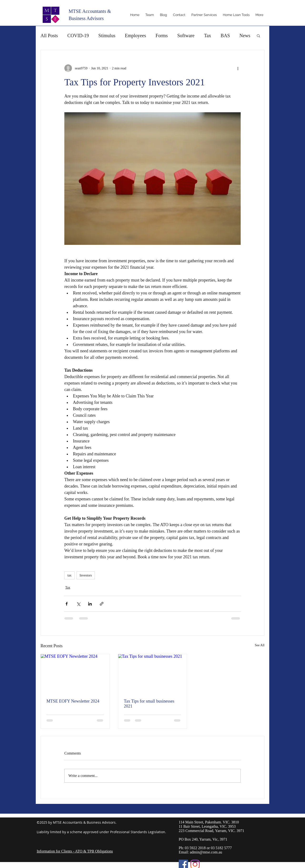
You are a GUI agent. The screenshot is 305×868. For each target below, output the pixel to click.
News (245, 36)
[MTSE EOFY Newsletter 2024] (75, 673)
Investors (86, 575)
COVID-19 (78, 36)
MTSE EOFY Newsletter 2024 (73, 701)
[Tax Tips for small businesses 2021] (153, 673)
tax (69, 575)
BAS (225, 36)
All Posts (49, 36)
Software (186, 36)
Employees (135, 36)
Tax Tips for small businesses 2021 (149, 704)
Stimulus (107, 36)
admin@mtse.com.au (206, 852)
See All (260, 645)
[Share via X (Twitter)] (78, 604)
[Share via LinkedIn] (90, 604)
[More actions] (238, 68)
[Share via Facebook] (67, 604)
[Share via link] (102, 604)
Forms (162, 36)
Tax (208, 36)
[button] (258, 36)
